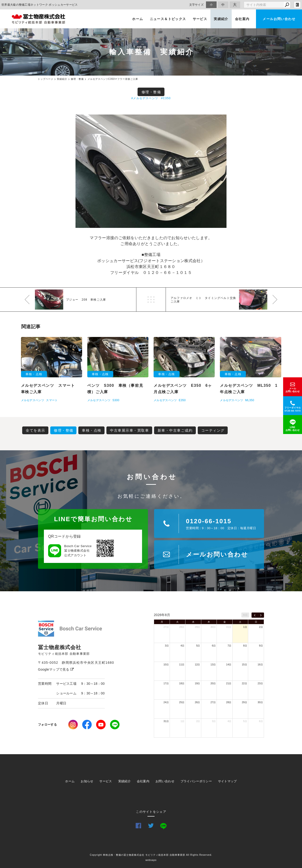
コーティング (213, 430)
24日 (166, 702)
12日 (197, 665)
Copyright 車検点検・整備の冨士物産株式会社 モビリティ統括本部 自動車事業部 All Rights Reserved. (151, 855)
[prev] (255, 615)
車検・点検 (92, 430)
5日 (198, 646)
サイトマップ (227, 781)
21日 (229, 683)
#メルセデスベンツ (145, 98)
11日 (182, 665)
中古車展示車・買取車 (129, 430)
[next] (261, 615)
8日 (245, 646)
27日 (166, 627)
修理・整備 (151, 92)
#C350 (166, 98)
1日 (245, 627)
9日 (261, 646)
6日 (214, 646)
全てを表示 (36, 430)
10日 (166, 665)
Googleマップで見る (56, 669)
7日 (229, 646)
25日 (182, 702)
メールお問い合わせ (279, 19)
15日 (244, 665)
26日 (197, 702)
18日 (182, 683)
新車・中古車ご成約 (175, 430)
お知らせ (87, 781)
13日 (213, 665)
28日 (182, 627)
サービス (200, 19)
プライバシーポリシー (196, 781)
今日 (245, 615)
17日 (166, 683)
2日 (261, 627)
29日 (197, 627)
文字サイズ (197, 5)
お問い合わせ (165, 781)
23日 (260, 683)
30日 (213, 627)
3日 (167, 646)
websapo (151, 860)
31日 (229, 627)
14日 (229, 665)
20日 (213, 683)
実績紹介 (221, 19)
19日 (197, 683)
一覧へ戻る (151, 300)
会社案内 (242, 19)
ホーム (138, 19)
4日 (182, 646)
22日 (244, 683)
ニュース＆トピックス (168, 19)
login (297, 5)
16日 (260, 665)
